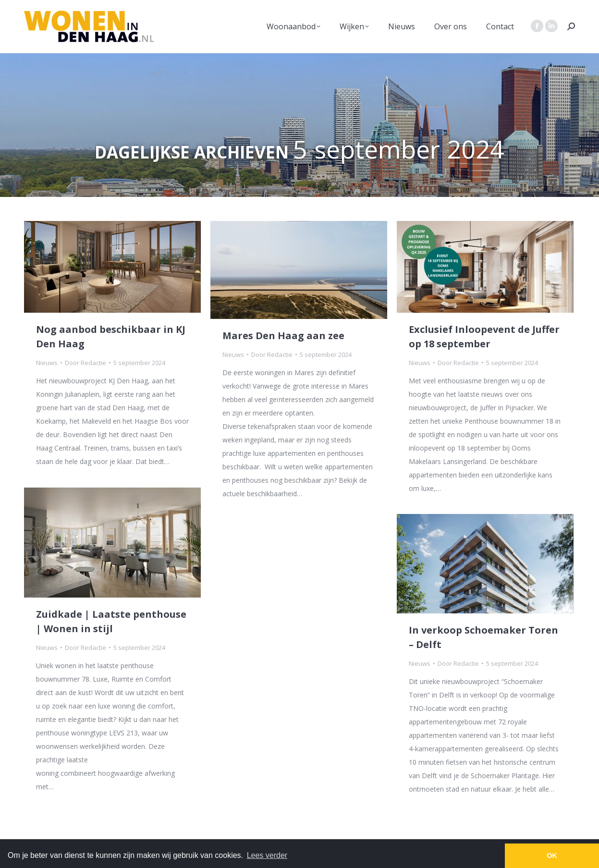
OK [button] (552, 856)
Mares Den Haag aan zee (283, 336)
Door (86, 363)
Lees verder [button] (267, 855)
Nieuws (47, 363)
